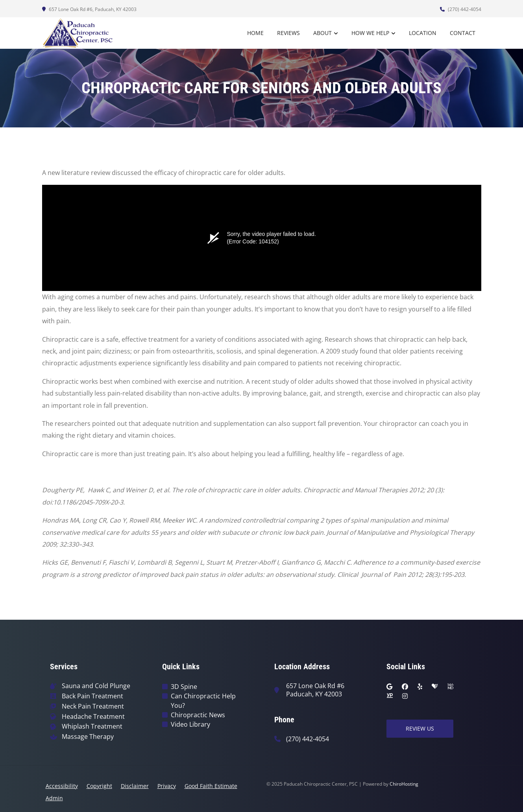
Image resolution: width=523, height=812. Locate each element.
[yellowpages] (390, 696)
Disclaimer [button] (135, 786)
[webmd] (451, 687)
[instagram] (405, 696)
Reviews (288, 33)
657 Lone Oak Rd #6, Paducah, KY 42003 (89, 9)
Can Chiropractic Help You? (203, 701)
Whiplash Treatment (92, 726)
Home (255, 33)
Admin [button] (54, 798)
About (322, 33)
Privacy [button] (167, 786)
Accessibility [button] (62, 786)
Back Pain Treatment (92, 696)
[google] (389, 687)
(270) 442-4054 (461, 9)
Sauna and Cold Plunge (96, 686)
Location (423, 33)
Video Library (190, 724)
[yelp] (420, 687)
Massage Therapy (88, 737)
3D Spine (184, 687)
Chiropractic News (198, 715)
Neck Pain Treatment (93, 706)
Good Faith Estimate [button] (211, 786)
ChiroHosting (404, 784)
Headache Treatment (93, 717)
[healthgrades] (435, 687)
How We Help (370, 33)
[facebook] (405, 687)
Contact (463, 33)
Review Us (420, 728)
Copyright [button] (99, 786)
